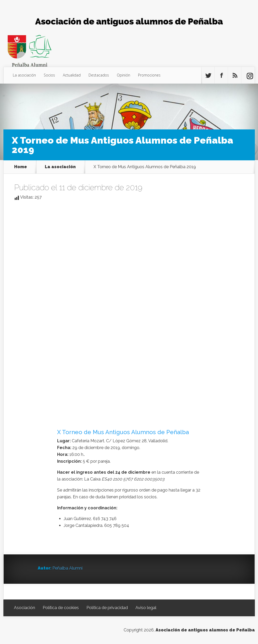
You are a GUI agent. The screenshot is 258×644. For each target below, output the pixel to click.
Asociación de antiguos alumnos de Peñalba (205, 630)
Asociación (24, 608)
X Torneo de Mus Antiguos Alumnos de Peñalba (123, 432)
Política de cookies (61, 608)
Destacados (99, 75)
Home (21, 167)
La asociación (24, 75)
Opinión (123, 75)
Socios (49, 75)
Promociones (149, 75)
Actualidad (72, 75)
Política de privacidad (107, 608)
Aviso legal (146, 608)
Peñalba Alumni (67, 568)
